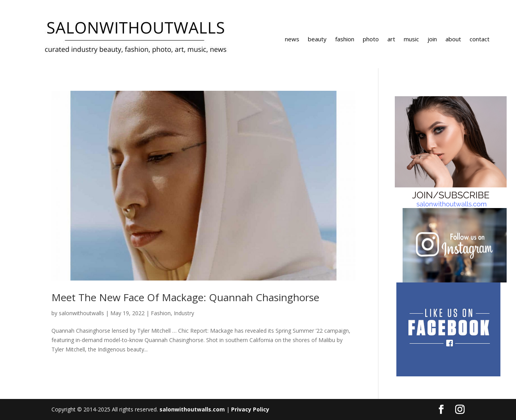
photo (371, 40)
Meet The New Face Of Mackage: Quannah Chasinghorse (185, 297)
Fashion (161, 313)
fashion (345, 40)
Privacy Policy (250, 409)
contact (480, 40)
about (453, 40)
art (391, 40)
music (411, 40)
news (292, 40)
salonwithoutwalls (81, 313)
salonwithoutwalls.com (192, 409)
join (432, 40)
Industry (184, 313)
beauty (317, 40)
